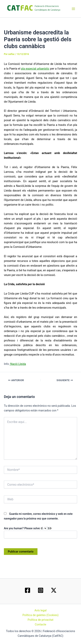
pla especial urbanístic (35, 69)
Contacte (40, 624)
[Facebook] (28, 590)
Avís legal (41, 610)
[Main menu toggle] (73, 9)
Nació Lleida (18, 364)
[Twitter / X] (54, 590)
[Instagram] (41, 590)
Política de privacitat (41, 620)
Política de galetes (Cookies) (40, 615)
